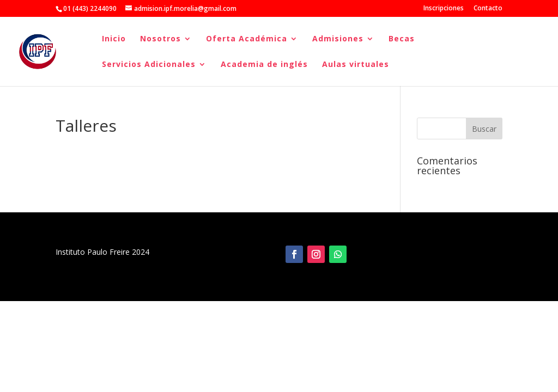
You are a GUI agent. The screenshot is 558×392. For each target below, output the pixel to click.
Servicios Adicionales (149, 65)
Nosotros (160, 39)
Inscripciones (444, 9)
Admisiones (338, 39)
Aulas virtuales (356, 65)
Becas (402, 39)
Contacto (488, 9)
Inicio (114, 39)
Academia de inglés (264, 65)
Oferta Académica (247, 39)
